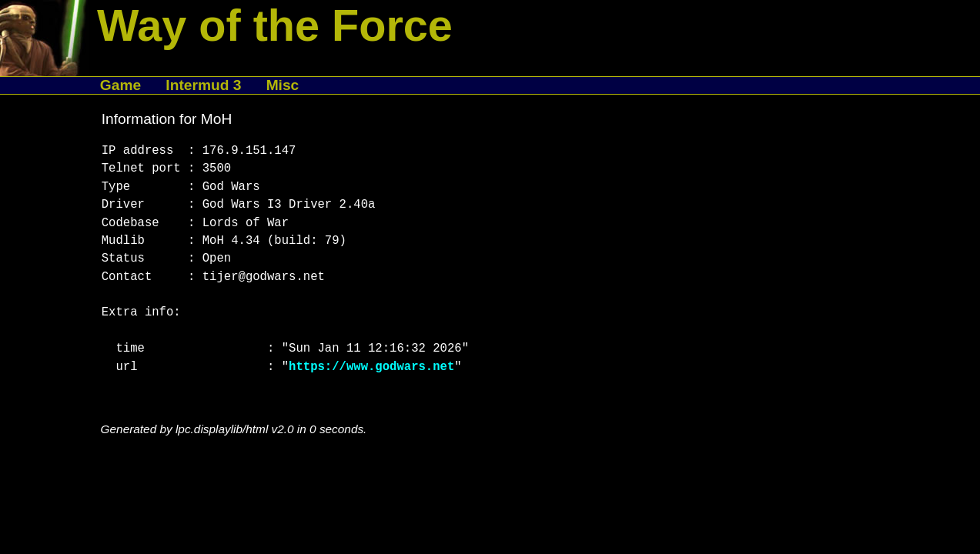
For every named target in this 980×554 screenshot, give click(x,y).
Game (120, 85)
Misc (283, 85)
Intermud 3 (203, 85)
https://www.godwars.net (371, 367)
